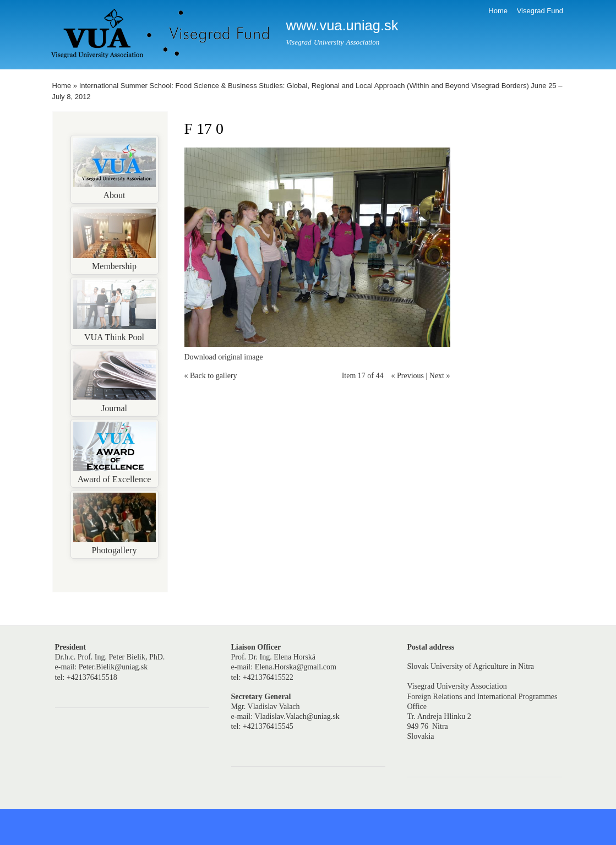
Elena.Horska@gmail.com (296, 667)
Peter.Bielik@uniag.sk (113, 667)
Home (498, 11)
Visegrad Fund (540, 11)
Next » (440, 376)
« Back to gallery (211, 376)
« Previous (407, 376)
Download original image (224, 357)
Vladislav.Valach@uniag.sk (297, 716)
